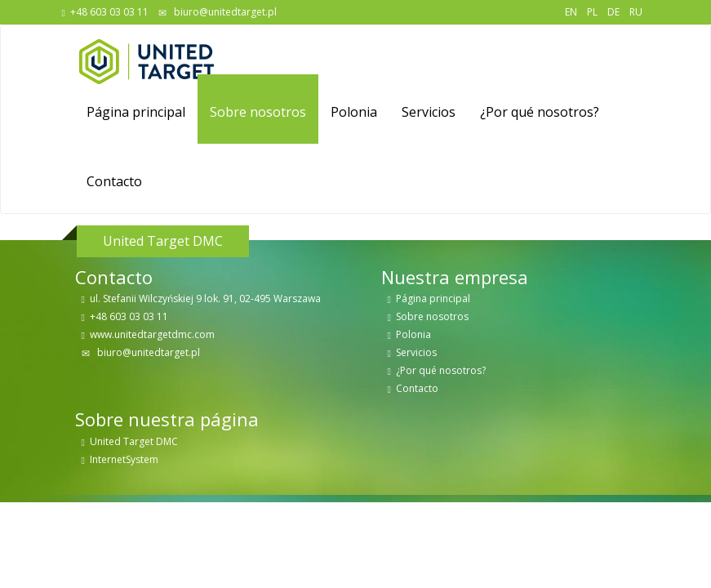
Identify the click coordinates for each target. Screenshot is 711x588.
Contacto (114, 181)
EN (571, 12)
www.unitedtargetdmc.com (152, 334)
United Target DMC (134, 441)
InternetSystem (124, 459)
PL (592, 12)
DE (613, 12)
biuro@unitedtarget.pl (224, 12)
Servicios (429, 112)
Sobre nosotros (258, 112)
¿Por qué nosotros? (540, 112)
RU (636, 12)
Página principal (136, 112)
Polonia (354, 112)
